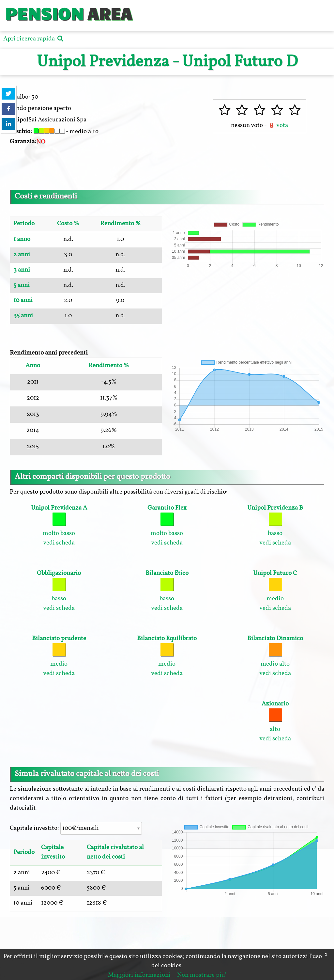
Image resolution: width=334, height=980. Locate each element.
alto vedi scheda (275, 721)
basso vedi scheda (275, 525)
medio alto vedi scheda (275, 656)
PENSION (44, 13)
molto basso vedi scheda (59, 525)
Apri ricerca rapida (34, 39)
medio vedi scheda (275, 591)
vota (278, 125)
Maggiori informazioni (139, 975)
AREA (110, 13)
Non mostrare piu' (202, 975)
